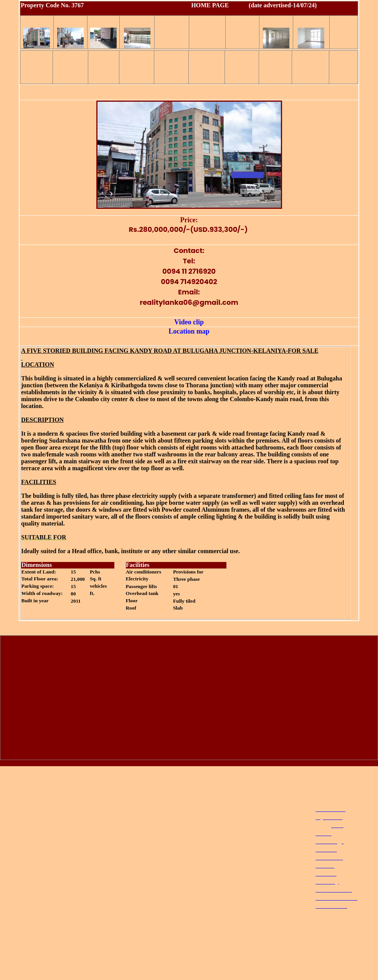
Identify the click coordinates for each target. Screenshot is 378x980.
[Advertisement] (189, 699)
